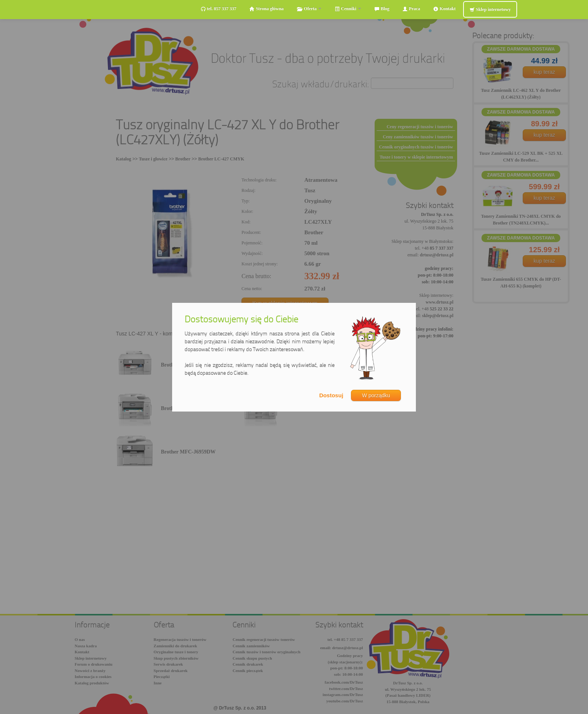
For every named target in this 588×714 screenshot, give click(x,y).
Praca (411, 9)
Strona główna (266, 9)
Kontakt (444, 9)
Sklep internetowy (490, 10)
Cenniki (348, 9)
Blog (382, 9)
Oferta (309, 9)
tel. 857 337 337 (219, 9)
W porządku (376, 395)
